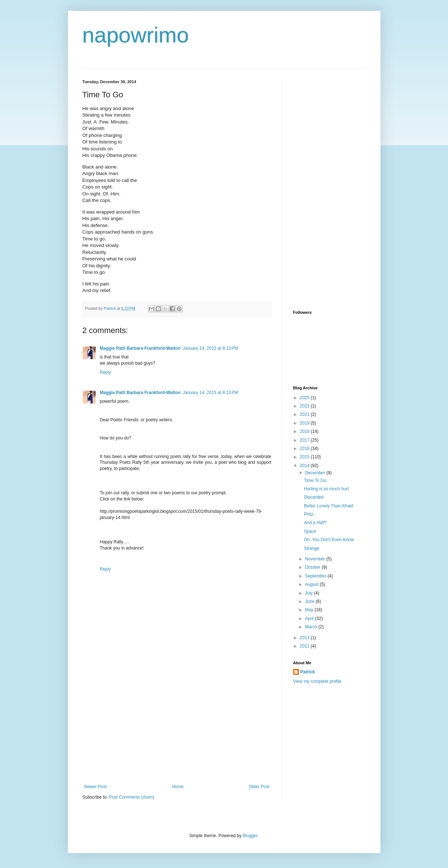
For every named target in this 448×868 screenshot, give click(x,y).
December (316, 473)
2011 (305, 646)
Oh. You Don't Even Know (329, 540)
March (312, 627)
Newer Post (96, 787)
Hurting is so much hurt (326, 489)
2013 (305, 638)
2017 (305, 440)
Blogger (250, 836)
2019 (305, 423)
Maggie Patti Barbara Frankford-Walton (140, 348)
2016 (305, 449)
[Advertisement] (177, 730)
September (316, 576)
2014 (305, 466)
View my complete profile (317, 681)
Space (310, 531)
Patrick (308, 672)
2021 (305, 414)
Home (178, 787)
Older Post (259, 787)
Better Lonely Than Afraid (328, 506)
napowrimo (136, 35)
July (309, 593)
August (312, 584)
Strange (311, 548)
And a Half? (315, 523)
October (313, 567)
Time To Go (315, 480)
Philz (308, 514)
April (310, 618)
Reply (106, 372)
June (310, 601)
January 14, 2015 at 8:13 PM (210, 348)
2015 (305, 457)
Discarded (314, 497)
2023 (305, 406)
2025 (305, 398)
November (316, 559)
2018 (305, 431)
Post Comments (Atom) (132, 797)
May (310, 610)
